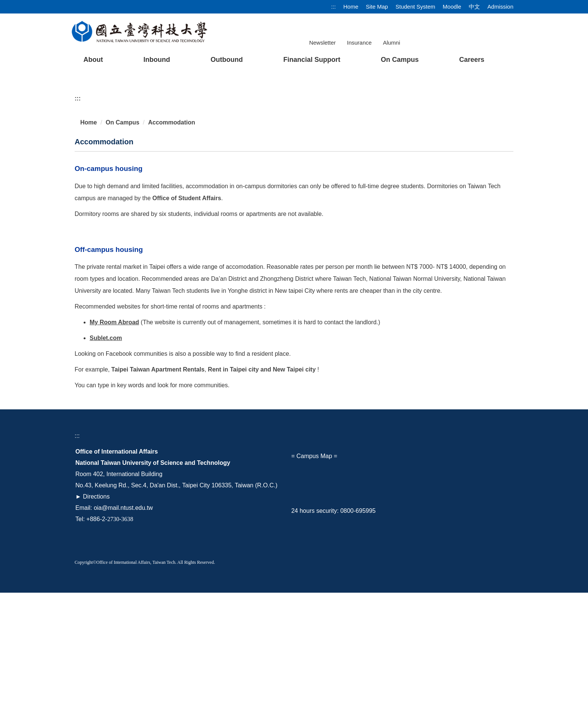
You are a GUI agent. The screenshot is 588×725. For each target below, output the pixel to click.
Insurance (359, 43)
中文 (474, 7)
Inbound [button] (157, 60)
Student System (415, 7)
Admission (500, 7)
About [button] (93, 60)
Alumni (391, 43)
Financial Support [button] (312, 60)
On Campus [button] (400, 60)
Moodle (452, 7)
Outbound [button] (226, 60)
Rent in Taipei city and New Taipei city (262, 502)
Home (351, 7)
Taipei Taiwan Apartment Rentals (158, 502)
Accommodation (172, 254)
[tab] (409, 199)
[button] (92, 138)
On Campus (123, 254)
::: (334, 7)
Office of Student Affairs (187, 330)
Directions (96, 629)
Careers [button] (472, 60)
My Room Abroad (114, 455)
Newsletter (322, 43)
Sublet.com (106, 470)
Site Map (377, 7)
